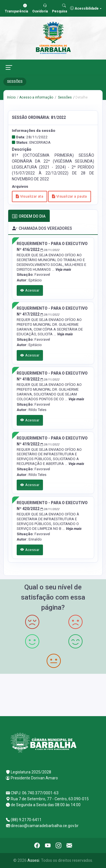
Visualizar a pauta (70, 196)
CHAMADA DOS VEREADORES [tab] (42, 229)
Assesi (33, 860)
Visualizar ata (30, 196)
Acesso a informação (36, 97)
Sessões (64, 97)
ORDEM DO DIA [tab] (29, 216)
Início (11, 97)
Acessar (30, 290)
